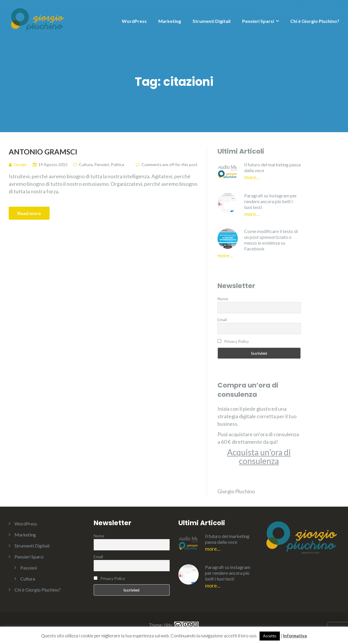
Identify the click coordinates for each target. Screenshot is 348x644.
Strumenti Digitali (212, 21)
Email (222, 320)
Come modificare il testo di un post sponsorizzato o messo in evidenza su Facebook (271, 240)
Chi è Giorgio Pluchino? (315, 21)
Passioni (29, 568)
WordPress (134, 21)
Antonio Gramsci (43, 152)
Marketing (170, 21)
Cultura (86, 164)
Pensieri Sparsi (258, 21)
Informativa (295, 636)
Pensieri (102, 164)
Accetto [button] (270, 636)
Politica (117, 164)
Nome (223, 299)
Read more (29, 213)
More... (252, 177)
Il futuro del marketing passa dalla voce (272, 167)
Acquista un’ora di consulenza (259, 456)
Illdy (168, 625)
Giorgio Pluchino (236, 491)
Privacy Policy (236, 341)
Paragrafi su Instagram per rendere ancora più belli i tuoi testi (271, 201)
